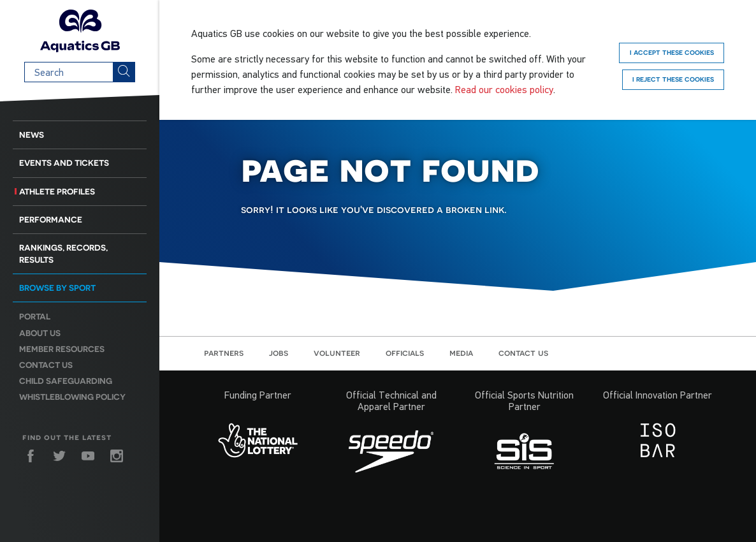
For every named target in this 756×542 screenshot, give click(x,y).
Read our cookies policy (504, 89)
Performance (51, 220)
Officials (405, 353)
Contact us (46, 365)
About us (40, 333)
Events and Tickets (64, 163)
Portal (35, 317)
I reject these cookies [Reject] (673, 79)
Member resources (62, 349)
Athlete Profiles (57, 192)
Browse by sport (57, 288)
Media (461, 353)
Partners (224, 353)
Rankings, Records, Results (63, 254)
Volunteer (337, 353)
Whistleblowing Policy (72, 397)
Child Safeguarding (66, 381)
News (32, 135)
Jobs (279, 353)
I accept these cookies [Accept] (672, 52)
